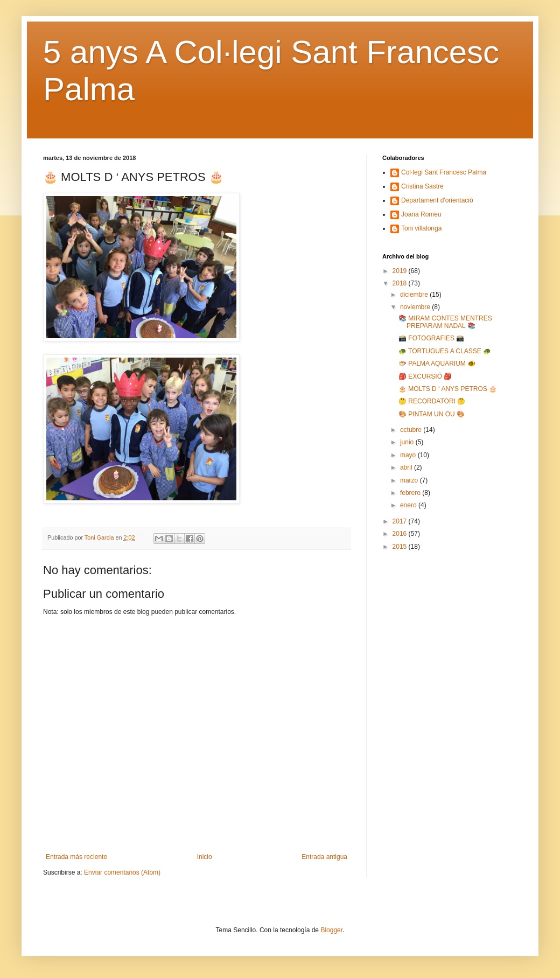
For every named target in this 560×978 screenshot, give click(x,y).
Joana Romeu (421, 214)
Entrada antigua (324, 857)
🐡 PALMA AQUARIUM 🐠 (437, 364)
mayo (409, 455)
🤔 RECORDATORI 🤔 (432, 401)
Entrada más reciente (76, 857)
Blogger (331, 930)
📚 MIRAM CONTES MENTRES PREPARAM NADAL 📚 (445, 322)
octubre (412, 430)
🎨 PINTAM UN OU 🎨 (432, 414)
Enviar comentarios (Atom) (122, 872)
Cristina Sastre (422, 186)
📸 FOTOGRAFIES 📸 (431, 338)
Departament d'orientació (437, 200)
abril (407, 467)
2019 (401, 271)
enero (409, 505)
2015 (401, 547)
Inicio (205, 857)
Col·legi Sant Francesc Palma (444, 172)
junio (408, 442)
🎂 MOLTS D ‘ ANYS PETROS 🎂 (448, 389)
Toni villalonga (421, 228)
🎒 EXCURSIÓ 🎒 (425, 376)
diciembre (415, 295)
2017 (401, 521)
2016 (401, 534)
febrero (411, 493)
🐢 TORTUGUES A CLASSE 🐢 (445, 351)
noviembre (416, 307)
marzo (410, 480)
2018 (401, 283)
